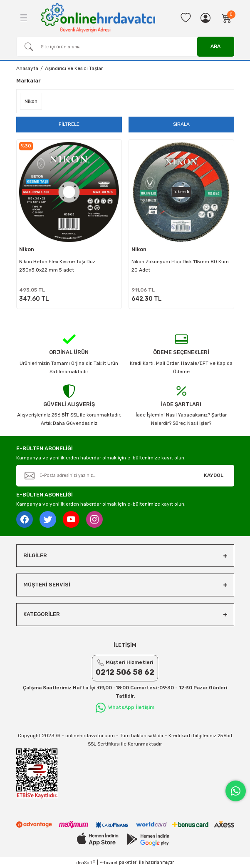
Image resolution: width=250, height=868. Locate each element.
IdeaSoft (85, 863)
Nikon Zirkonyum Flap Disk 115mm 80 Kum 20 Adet (180, 266)
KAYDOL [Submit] (214, 475)
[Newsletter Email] (125, 476)
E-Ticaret (109, 863)
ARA (215, 46)
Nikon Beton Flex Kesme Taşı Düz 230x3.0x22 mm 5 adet (57, 266)
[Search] (125, 47)
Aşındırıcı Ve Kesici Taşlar (74, 68)
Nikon (27, 249)
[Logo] (98, 18)
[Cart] (227, 18)
